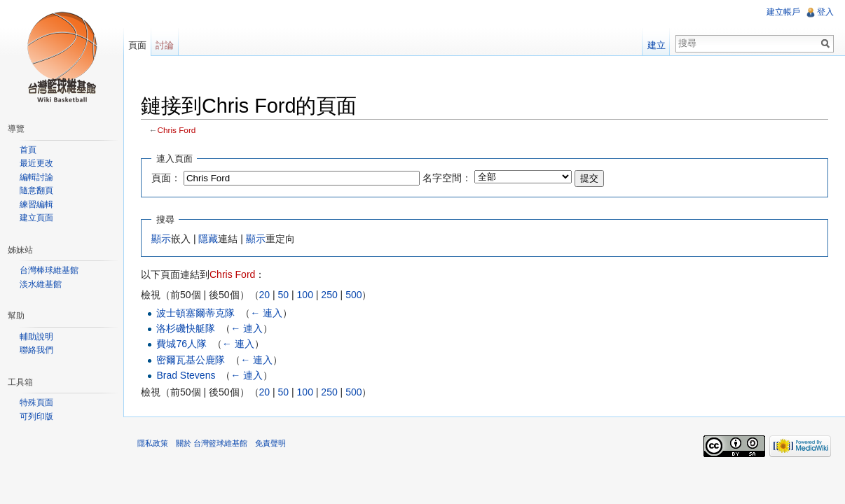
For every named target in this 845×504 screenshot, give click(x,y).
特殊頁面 (36, 402)
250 (329, 295)
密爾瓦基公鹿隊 (191, 360)
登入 (825, 12)
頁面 (137, 45)
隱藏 (208, 239)
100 (305, 295)
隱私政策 (153, 443)
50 (284, 295)
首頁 (28, 150)
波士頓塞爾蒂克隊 (195, 313)
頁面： (166, 178)
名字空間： (447, 178)
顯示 (161, 239)
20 (265, 295)
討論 (165, 45)
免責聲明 (270, 443)
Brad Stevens (186, 375)
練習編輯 (36, 204)
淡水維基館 (41, 284)
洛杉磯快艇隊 (186, 328)
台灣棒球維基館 (49, 270)
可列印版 (36, 416)
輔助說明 (36, 337)
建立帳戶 (783, 12)
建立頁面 (36, 218)
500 (353, 295)
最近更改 (36, 163)
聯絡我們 (36, 350)
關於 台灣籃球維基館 (212, 443)
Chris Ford (177, 130)
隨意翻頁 (36, 190)
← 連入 (266, 313)
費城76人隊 (181, 344)
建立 (657, 45)
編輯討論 (36, 177)
